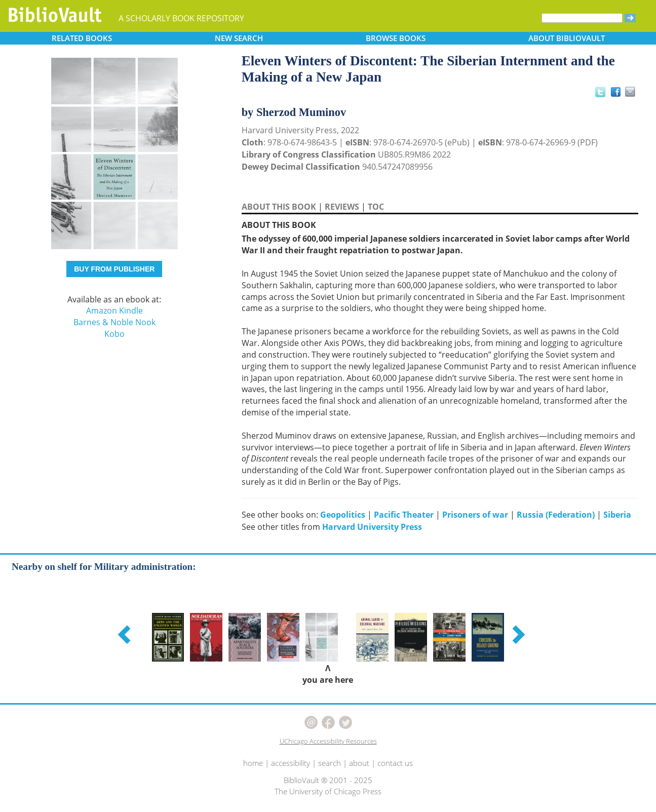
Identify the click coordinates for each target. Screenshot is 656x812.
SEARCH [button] (239, 38)
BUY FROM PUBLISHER (114, 269)
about (359, 763)
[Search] (582, 18)
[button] (126, 634)
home (253, 763)
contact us (395, 763)
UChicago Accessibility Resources (328, 741)
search (330, 763)
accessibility (291, 763)
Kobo (114, 334)
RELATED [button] (82, 38)
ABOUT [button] (567, 38)
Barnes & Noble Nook (114, 322)
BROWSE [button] (396, 38)
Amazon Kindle (114, 311)
